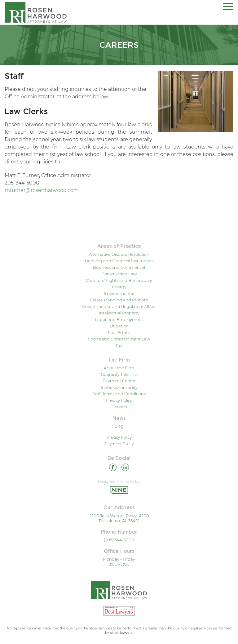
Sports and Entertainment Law (119, 339)
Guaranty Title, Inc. (119, 374)
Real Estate (119, 332)
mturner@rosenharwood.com (42, 190)
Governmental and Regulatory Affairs (119, 306)
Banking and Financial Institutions (119, 261)
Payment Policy (119, 444)
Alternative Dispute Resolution (119, 254)
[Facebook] (113, 468)
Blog (119, 426)
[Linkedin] (125, 468)
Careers (119, 407)
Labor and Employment (119, 319)
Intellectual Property (119, 313)
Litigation (119, 326)
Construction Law (119, 274)
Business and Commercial (119, 267)
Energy (119, 287)
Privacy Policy (119, 400)
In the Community (119, 387)
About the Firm (119, 368)
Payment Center (119, 381)
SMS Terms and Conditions (119, 394)
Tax (119, 345)
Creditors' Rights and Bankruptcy (119, 280)
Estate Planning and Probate (119, 300)
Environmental (119, 293)
